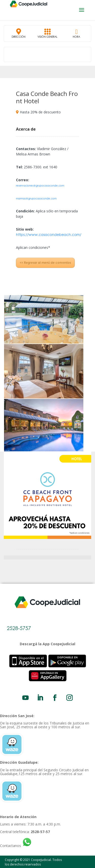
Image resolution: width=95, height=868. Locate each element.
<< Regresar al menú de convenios (45, 263)
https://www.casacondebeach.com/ (49, 235)
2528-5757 (19, 628)
